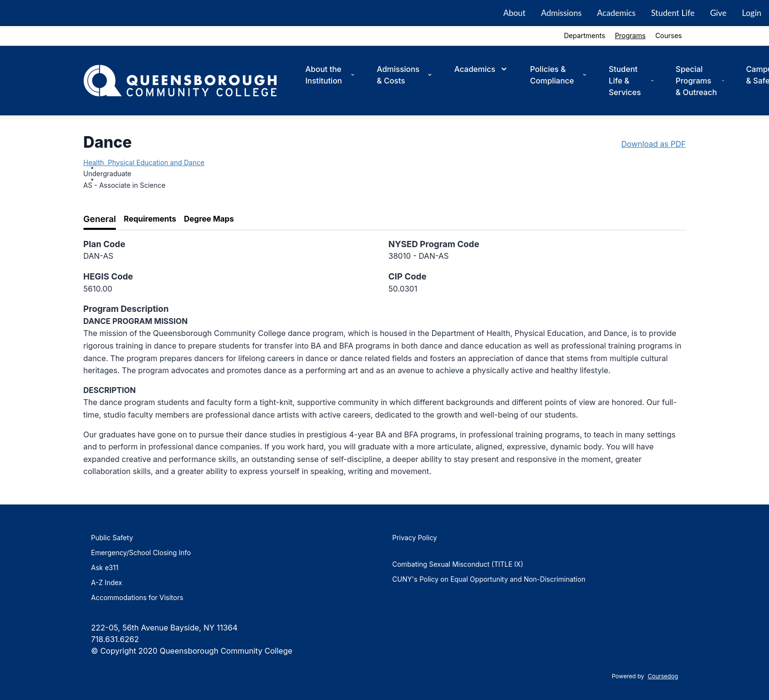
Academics (616, 13)
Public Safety (112, 538)
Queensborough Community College (226, 651)
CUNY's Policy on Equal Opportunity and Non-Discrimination (489, 579)
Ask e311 (105, 567)
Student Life (673, 13)
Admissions (561, 13)
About (514, 13)
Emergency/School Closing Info (141, 553)
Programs (630, 35)
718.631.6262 (115, 639)
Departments (584, 35)
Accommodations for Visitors (137, 597)
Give (718, 13)
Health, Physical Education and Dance (144, 162)
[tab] (100, 219)
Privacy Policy (415, 538)
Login (752, 13)
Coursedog (663, 676)
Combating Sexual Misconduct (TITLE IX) (458, 564)
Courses (668, 35)
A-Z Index (107, 582)
